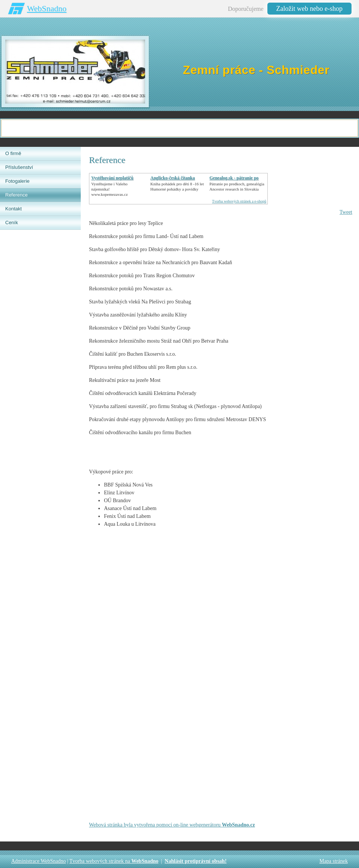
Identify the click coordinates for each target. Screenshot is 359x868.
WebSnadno (47, 8)
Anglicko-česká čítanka (173, 178)
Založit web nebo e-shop (309, 9)
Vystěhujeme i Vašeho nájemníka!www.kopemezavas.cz (110, 189)
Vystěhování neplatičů (112, 178)
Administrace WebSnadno (39, 861)
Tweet (346, 212)
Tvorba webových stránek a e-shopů (239, 201)
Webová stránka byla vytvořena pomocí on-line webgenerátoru (172, 825)
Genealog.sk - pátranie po (234, 178)
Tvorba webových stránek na (114, 861)
